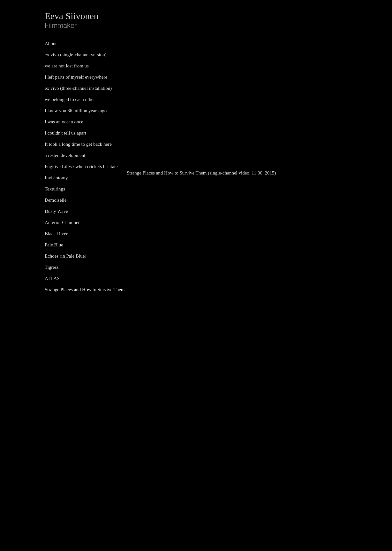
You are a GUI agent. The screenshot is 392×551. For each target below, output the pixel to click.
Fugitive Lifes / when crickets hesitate (81, 167)
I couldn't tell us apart (65, 133)
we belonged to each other (70, 99)
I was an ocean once (64, 122)
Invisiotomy (56, 178)
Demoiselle (56, 200)
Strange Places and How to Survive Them (85, 290)
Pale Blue (54, 245)
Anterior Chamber (62, 222)
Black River (56, 234)
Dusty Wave (56, 211)
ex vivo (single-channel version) (76, 55)
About (51, 43)
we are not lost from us (67, 66)
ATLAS (52, 278)
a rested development (65, 155)
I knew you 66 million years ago (76, 111)
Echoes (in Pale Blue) (65, 256)
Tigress (52, 267)
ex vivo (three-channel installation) (78, 88)
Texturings (55, 189)
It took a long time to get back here (78, 144)
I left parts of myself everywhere (76, 77)
